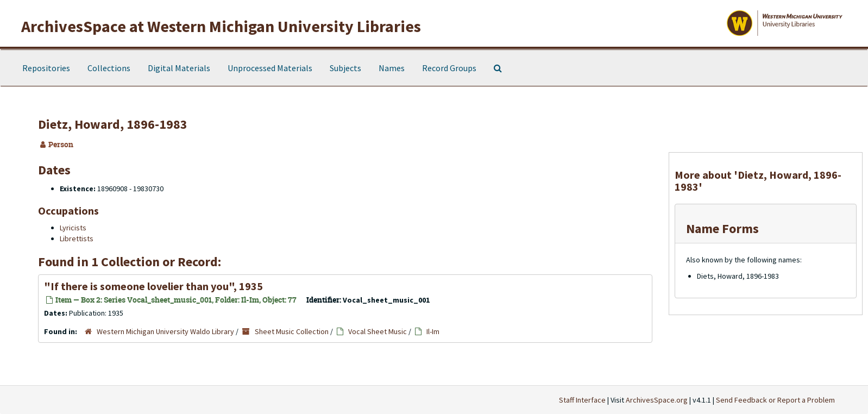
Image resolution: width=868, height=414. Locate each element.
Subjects (345, 68)
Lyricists (73, 228)
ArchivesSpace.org (657, 400)
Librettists (77, 239)
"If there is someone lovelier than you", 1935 (153, 286)
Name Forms (722, 228)
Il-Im (433, 331)
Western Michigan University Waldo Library (165, 331)
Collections (109, 68)
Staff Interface (582, 400)
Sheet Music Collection (292, 331)
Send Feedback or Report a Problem (775, 400)
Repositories (46, 68)
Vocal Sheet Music (378, 331)
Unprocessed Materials (270, 68)
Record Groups (449, 68)
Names (392, 68)
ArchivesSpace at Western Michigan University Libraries (221, 26)
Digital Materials (179, 68)
